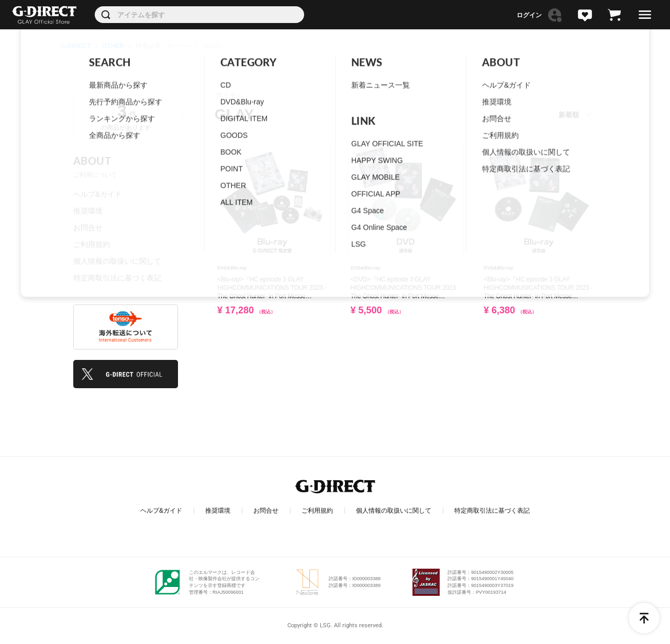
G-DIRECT (75, 46)
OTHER (113, 46)
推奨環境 (88, 211)
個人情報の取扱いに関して (117, 261)
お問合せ (88, 228)
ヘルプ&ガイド (98, 194)
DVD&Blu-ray (232, 268)
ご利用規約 (92, 244)
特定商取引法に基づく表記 (117, 278)
